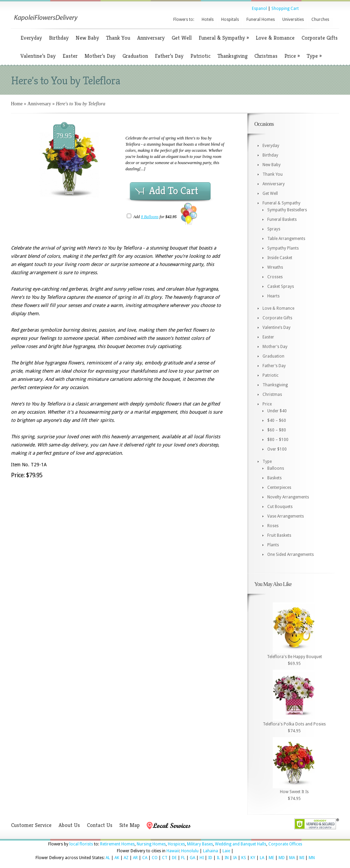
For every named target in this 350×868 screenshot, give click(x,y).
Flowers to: (184, 19)
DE (174, 858)
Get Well (182, 38)
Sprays (274, 229)
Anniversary (151, 38)
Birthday (59, 38)
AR (135, 858)
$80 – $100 (278, 440)
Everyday (31, 38)
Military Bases (200, 844)
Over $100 (277, 449)
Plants (273, 545)
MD (282, 858)
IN (227, 858)
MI (302, 858)
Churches (320, 19)
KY (253, 858)
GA (192, 858)
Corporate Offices (285, 844)
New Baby (87, 38)
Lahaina (211, 851)
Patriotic (200, 56)
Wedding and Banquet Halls (241, 844)
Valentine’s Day (38, 56)
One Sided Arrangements (291, 555)
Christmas (266, 56)
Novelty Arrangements (288, 497)
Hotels (208, 19)
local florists (81, 844)
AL (108, 858)
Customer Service (31, 825)
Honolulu (190, 851)
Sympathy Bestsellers (287, 210)
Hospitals (230, 19)
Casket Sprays (281, 286)
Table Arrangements (286, 239)
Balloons (276, 468)
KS (244, 858)
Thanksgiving (232, 56)
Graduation (135, 56)
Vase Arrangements (286, 516)
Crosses (275, 277)
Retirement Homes (117, 844)
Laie (226, 851)
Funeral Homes (261, 19)
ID (210, 858)
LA (262, 858)
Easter (70, 56)
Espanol (259, 9)
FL (183, 858)
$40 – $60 (277, 420)
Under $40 (277, 411)
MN (312, 858)
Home (17, 104)
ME (271, 858)
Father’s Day (169, 56)
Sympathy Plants (283, 248)
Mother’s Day (100, 56)
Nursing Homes (151, 844)
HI (202, 858)
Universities (293, 19)
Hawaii (173, 851)
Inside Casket (280, 258)
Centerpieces (279, 488)
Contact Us (100, 825)
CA (145, 858)
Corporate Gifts (320, 38)
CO (155, 858)
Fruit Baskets (279, 535)
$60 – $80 (277, 430)
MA (292, 858)
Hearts (273, 296)
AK (117, 858)
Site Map (130, 825)
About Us (69, 825)
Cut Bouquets (280, 507)
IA (235, 858)
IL (218, 858)
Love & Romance (275, 38)
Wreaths (275, 267)
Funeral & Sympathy (224, 38)
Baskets (274, 478)
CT (165, 858)
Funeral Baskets (282, 219)
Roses (273, 526)
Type (314, 56)
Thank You (118, 38)
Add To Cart (174, 191)
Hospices (176, 844)
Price (292, 56)
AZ (126, 858)
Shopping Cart (285, 9)
